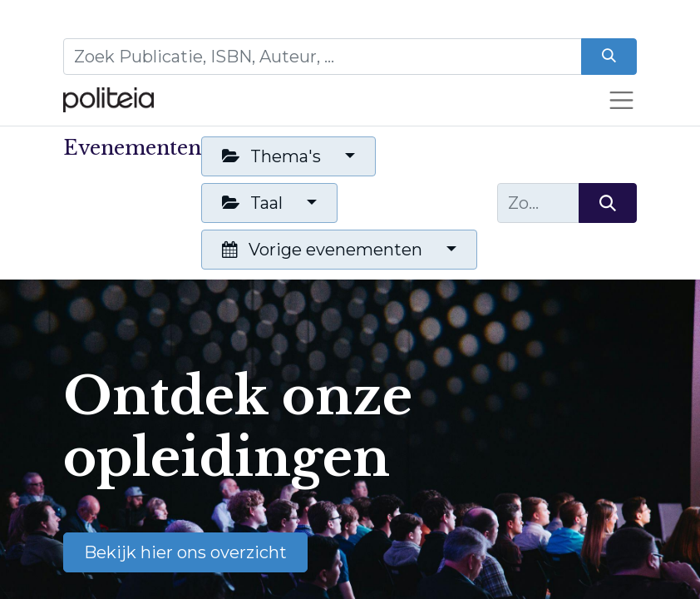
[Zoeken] (609, 57)
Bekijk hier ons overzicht (185, 552)
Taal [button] (254, 203)
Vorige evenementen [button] (324, 250)
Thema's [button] (274, 156)
